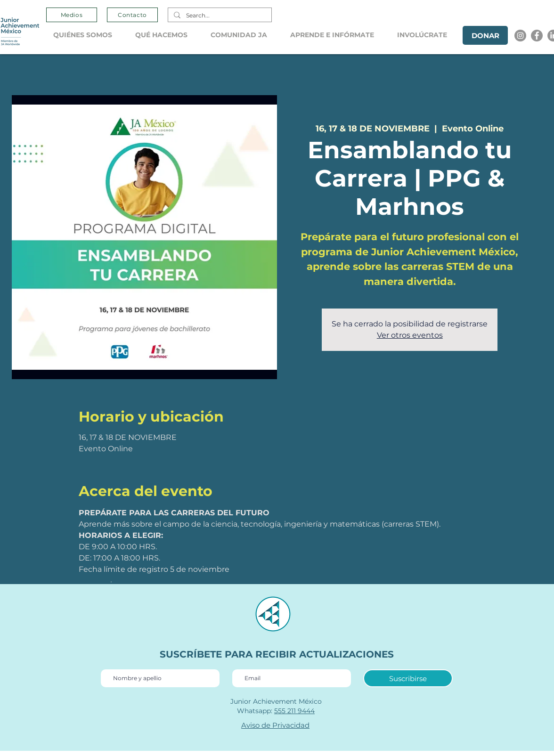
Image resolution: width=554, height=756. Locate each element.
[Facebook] (537, 36)
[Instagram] (520, 36)
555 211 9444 (294, 711)
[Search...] (219, 16)
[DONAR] (485, 35)
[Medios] (72, 15)
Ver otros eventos (410, 335)
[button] (87, 35)
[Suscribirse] (408, 678)
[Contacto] (132, 15)
